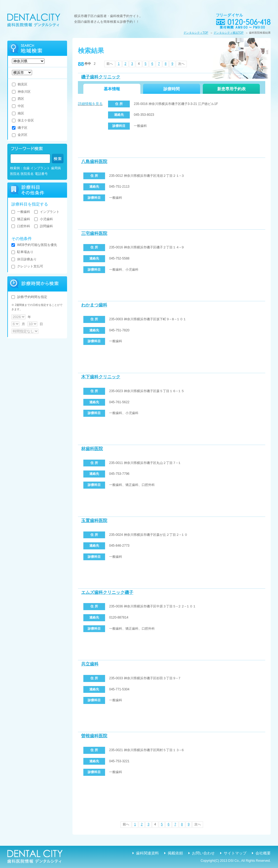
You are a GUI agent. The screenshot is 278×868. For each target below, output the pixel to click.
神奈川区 (21, 92)
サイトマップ (235, 853)
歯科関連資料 (147, 853)
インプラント (47, 212)
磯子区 (20, 128)
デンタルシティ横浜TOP (229, 33)
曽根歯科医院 (94, 736)
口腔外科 (21, 226)
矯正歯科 (21, 219)
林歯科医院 (92, 449)
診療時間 (172, 89)
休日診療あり (24, 259)
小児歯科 (44, 219)
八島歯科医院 (94, 161)
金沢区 (20, 135)
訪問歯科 (44, 226)
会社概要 (263, 853)
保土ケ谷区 (23, 120)
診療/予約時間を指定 (29, 297)
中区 (18, 106)
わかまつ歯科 (94, 305)
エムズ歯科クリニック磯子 (107, 592)
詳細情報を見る (90, 104)
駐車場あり (22, 252)
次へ (181, 64)
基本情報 (112, 89)
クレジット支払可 (27, 266)
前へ (110, 64)
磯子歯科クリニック (101, 77)
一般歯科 (21, 212)
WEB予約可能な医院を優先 (34, 245)
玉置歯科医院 (94, 521)
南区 (18, 113)
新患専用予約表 (231, 89)
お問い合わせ (203, 853)
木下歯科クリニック (101, 377)
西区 (18, 99)
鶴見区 (20, 84)
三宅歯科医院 (94, 233)
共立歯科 (90, 664)
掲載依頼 (175, 853)
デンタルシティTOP (196, 33)
